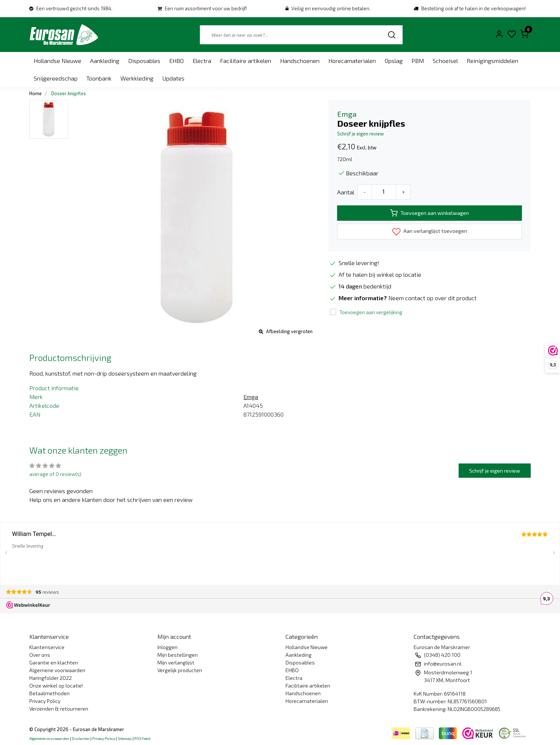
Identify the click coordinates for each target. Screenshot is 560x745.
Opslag (394, 61)
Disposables (144, 61)
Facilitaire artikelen (246, 61)
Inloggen (167, 647)
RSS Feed (142, 738)
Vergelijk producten (180, 670)
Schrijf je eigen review (361, 134)
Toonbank (99, 78)
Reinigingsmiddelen (492, 61)
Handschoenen (300, 61)
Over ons (40, 655)
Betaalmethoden (49, 693)
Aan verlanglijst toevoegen (430, 232)
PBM (418, 61)
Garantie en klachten (54, 662)
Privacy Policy (45, 701)
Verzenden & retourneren (59, 709)
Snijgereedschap (56, 78)
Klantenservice (47, 647)
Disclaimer (81, 738)
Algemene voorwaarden (57, 670)
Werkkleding (137, 78)
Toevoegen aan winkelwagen (430, 213)
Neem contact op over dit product (432, 298)
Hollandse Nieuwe (57, 61)
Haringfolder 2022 (51, 678)
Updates (173, 78)
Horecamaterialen (352, 61)
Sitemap (125, 738)
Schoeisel (445, 61)
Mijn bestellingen (178, 655)
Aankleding (105, 61)
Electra (202, 61)
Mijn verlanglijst (176, 662)
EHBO (176, 61)
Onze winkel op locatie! (56, 686)
